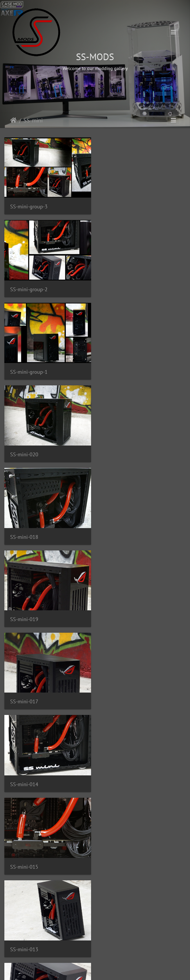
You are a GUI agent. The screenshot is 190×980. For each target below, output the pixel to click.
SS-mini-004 (119, 783)
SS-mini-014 (119, 453)
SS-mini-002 (119, 865)
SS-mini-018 (24, 371)
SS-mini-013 (119, 535)
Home (13, 120)
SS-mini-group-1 (29, 289)
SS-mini (33, 120)
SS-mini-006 (24, 783)
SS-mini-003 (24, 947)
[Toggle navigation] (173, 32)
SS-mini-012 (119, 618)
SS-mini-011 (24, 618)
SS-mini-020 (119, 289)
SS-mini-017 (24, 453)
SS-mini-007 (24, 700)
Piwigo (107, 970)
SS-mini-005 (24, 865)
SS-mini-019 (119, 371)
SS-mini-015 (24, 535)
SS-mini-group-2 (124, 206)
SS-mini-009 (119, 700)
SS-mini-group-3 (29, 206)
